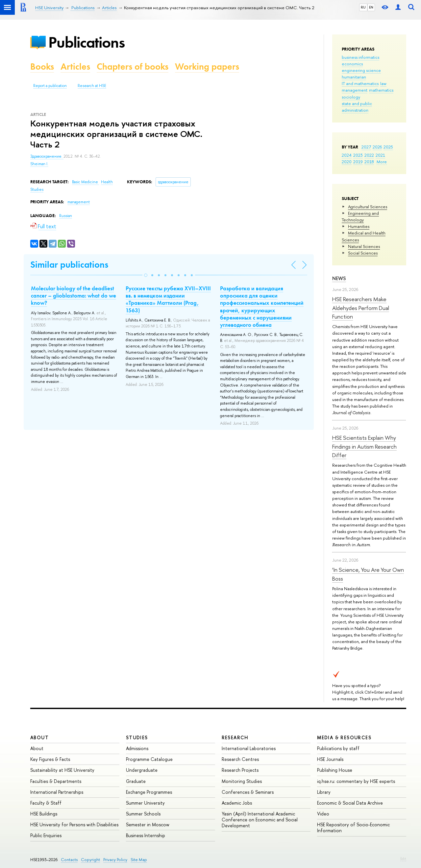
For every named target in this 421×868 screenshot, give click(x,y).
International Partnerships (57, 792)
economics (352, 64)
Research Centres (240, 759)
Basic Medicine (86, 182)
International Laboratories (249, 748)
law (383, 83)
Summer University (145, 803)
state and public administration (357, 107)
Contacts (69, 860)
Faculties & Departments (56, 781)
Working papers (207, 67)
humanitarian (354, 77)
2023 (358, 155)
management (355, 90)
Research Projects (240, 770)
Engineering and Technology (360, 216)
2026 (377, 147)
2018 (369, 162)
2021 (380, 155)
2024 (347, 155)
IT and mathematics (360, 83)
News (339, 278)
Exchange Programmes (149, 792)
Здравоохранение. (47, 156)
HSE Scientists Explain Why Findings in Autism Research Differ (364, 446)
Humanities (359, 226)
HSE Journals (330, 759)
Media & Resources (344, 737)
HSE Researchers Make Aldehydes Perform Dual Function (361, 308)
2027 (366, 147)
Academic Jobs (237, 803)
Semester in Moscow (148, 824)
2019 (358, 162)
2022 (369, 155)
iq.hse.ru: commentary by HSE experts (356, 781)
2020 (347, 162)
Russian (66, 216)
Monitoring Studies (242, 781)
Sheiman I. (39, 164)
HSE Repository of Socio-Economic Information (353, 827)
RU (363, 7)
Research (235, 737)
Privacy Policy (115, 860)
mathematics (381, 90)
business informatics (360, 57)
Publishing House (335, 770)
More (382, 162)
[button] (146, 275)
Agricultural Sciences (368, 207)
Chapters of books (133, 67)
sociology (351, 97)
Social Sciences (363, 253)
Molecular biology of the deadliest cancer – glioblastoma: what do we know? (74, 296)
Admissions (137, 748)
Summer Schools (143, 814)
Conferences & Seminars (248, 792)
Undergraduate (142, 770)
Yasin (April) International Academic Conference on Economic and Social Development (260, 820)
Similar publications (69, 265)
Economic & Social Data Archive (350, 803)
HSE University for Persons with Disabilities (74, 824)
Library (324, 792)
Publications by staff (338, 748)
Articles (75, 67)
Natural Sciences (364, 246)
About (39, 737)
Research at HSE (92, 86)
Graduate (136, 781)
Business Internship (146, 835)
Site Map (139, 860)
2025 (388, 147)
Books (42, 67)
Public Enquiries (46, 835)
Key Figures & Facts (50, 759)
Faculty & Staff (46, 803)
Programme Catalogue (149, 759)
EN (371, 7)
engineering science (361, 70)
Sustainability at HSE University (62, 770)
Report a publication (50, 86)
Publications (87, 42)
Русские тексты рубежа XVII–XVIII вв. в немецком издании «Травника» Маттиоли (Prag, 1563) (168, 299)
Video (323, 814)
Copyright (90, 860)
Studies (137, 737)
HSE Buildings (44, 814)
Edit (403, 858)
